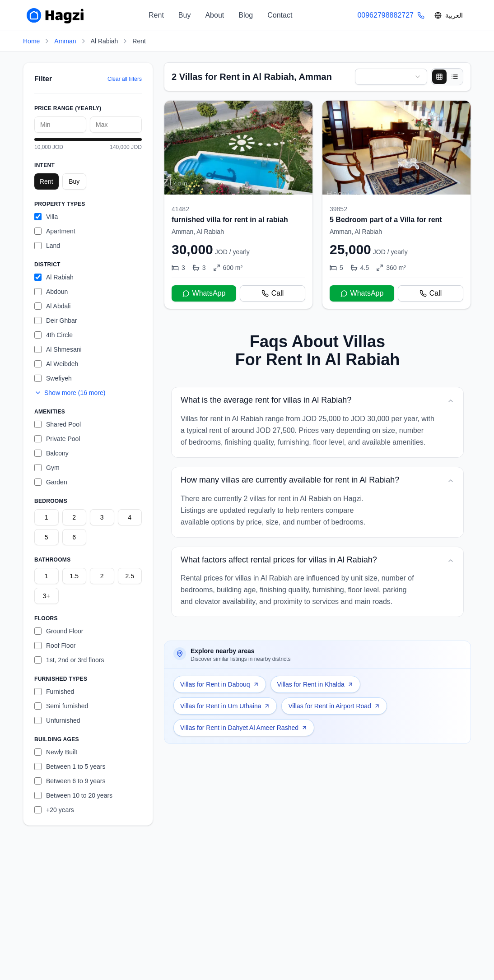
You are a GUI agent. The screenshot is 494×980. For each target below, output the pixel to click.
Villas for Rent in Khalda (315, 684)
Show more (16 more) (70, 393)
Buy (185, 15)
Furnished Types (61, 679)
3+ (47, 596)
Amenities (50, 412)
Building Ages (57, 739)
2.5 (130, 576)
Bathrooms (52, 560)
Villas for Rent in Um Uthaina (225, 706)
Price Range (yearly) (68, 108)
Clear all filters (125, 79)
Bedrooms (51, 501)
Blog (246, 15)
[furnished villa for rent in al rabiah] (238, 205)
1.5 (74, 576)
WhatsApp (204, 293)
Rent (156, 15)
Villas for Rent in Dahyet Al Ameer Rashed (244, 728)
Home (31, 41)
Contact (280, 15)
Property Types (60, 204)
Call (273, 293)
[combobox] (391, 77)
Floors (46, 618)
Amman (65, 41)
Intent (44, 165)
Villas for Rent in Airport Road (334, 706)
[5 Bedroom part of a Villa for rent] (396, 205)
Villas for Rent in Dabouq (220, 684)
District (47, 265)
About (214, 15)
